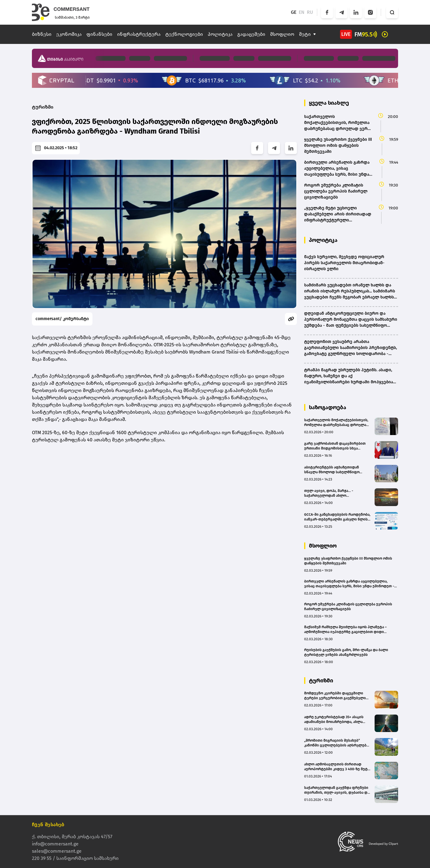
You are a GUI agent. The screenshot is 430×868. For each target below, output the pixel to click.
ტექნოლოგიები (184, 34)
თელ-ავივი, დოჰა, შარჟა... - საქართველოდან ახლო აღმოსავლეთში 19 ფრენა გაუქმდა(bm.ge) (329, 493)
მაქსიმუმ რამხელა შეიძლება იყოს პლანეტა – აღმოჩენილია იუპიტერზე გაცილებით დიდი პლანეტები (345, 630)
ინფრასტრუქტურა (139, 34)
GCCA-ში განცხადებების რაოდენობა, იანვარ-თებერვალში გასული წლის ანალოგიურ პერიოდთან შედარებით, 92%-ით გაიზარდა (337, 517)
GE (294, 12)
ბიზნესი (42, 34)
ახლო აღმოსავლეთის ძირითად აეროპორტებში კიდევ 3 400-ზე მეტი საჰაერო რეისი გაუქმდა (337, 767)
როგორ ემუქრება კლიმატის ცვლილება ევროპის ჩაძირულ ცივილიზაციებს (348, 607)
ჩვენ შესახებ (48, 825)
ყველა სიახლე (329, 103)
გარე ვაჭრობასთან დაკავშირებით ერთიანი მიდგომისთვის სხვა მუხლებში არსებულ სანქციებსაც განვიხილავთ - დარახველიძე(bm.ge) (337, 446)
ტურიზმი (43, 107)
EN (302, 12)
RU (310, 12)
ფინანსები (99, 34)
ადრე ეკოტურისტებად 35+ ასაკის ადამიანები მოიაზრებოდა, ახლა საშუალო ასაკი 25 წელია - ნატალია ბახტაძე (336, 720)
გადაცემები (251, 34)
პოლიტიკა (220, 34)
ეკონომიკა (69, 34)
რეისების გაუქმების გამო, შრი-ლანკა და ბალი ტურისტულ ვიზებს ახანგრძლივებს (346, 652)
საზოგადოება (328, 407)
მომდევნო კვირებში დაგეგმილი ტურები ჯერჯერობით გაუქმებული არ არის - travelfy (335, 696)
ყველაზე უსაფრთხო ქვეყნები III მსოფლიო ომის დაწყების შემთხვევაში (348, 561)
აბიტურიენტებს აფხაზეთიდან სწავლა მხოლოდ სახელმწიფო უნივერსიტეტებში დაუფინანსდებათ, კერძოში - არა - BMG (335, 470)
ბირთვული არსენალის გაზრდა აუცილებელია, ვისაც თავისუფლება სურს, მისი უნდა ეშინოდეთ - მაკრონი (349, 584)
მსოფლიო (282, 34)
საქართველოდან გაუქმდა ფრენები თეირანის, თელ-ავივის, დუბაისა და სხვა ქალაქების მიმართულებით (337, 790)
